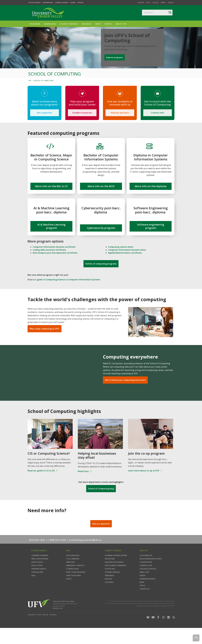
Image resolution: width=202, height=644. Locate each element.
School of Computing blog (101, 503)
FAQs (33, 590)
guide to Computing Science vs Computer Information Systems (68, 294)
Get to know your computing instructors (125, 395)
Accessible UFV (146, 570)
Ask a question (45, 127)
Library (163, 3)
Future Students (35, 3)
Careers (171, 3)
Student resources (82, 127)
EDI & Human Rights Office (151, 574)
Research (86, 24)
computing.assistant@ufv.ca (85, 555)
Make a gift (144, 587)
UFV (30, 95)
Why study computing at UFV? (45, 343)
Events (108, 24)
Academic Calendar (40, 570)
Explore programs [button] (115, 66)
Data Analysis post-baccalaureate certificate (55, 268)
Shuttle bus (110, 584)
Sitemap (45, 629)
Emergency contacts (75, 580)
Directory (71, 577)
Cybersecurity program (101, 243)
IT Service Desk (72, 584)
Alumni (73, 3)
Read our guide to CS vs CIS (41, 485)
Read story (83, 486)
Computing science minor (121, 262)
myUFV (148, 3)
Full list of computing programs (101, 279)
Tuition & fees (37, 587)
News (98, 24)
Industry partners (120, 127)
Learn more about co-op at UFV (144, 485)
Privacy (39, 629)
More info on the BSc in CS (51, 201)
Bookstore (110, 574)
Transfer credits (39, 584)
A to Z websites (73, 574)
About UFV (121, 24)
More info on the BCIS (101, 201)
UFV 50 (142, 600)
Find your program (40, 574)
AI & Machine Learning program (51, 241)
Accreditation (146, 577)
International (48, 3)
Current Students (62, 3)
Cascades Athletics (148, 584)
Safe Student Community (116, 580)
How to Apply (37, 577)
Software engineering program (151, 241)
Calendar (141, 3)
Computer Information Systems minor (127, 265)
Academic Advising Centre (116, 570)
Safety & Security (74, 590)
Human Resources (148, 594)
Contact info (157, 127)
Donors (80, 3)
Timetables (110, 590)
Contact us (145, 604)
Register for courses (114, 577)
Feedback (53, 629)
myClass (155, 3)
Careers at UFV (146, 580)
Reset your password (76, 587)
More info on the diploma (151, 201)
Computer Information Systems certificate (54, 262)
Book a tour (37, 580)
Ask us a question (101, 539)
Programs (35, 24)
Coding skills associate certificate (49, 265)
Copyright (31, 629)
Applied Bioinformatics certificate (125, 268)
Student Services (69, 24)
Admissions (50, 24)
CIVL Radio (109, 597)
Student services (112, 587)
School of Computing (43, 95)
